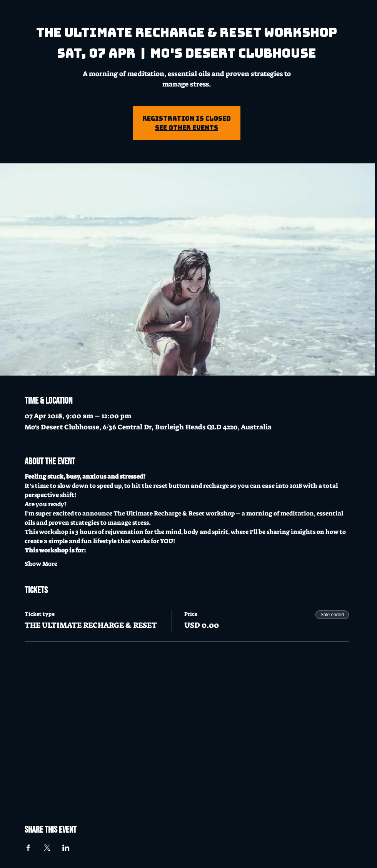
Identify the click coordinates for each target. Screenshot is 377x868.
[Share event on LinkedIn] (66, 848)
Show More (41, 564)
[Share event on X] (47, 848)
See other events (187, 128)
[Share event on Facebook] (28, 848)
